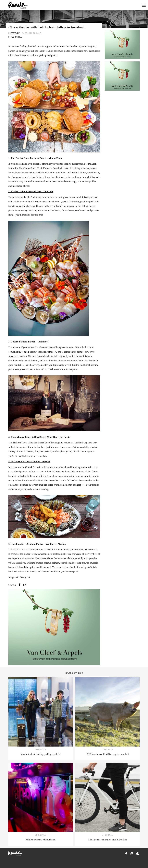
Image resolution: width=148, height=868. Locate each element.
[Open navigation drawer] (144, 5)
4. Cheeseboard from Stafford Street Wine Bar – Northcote (39, 437)
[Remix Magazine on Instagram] (132, 854)
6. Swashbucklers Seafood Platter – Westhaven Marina (37, 544)
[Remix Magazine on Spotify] (138, 854)
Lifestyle (14, 33)
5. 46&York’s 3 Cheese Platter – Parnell (29, 462)
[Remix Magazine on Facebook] (126, 854)
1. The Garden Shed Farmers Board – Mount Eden (35, 158)
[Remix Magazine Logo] (18, 5)
